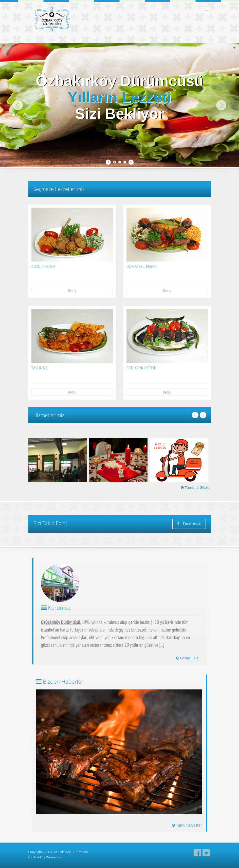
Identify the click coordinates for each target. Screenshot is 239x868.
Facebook (189, 524)
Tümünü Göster (196, 487)
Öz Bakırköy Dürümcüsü (45, 857)
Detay (72, 291)
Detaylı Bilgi (188, 658)
